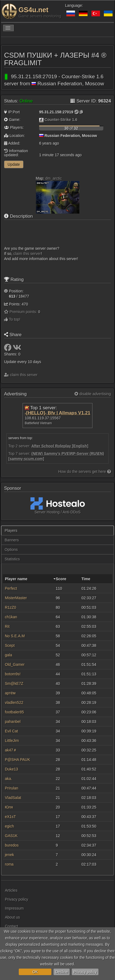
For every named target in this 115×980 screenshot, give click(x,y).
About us (12, 917)
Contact (11, 926)
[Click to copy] (81, 112)
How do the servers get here (85, 472)
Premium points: (25, 312)
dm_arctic (54, 178)
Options (11, 550)
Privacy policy (85, 972)
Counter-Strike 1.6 (61, 120)
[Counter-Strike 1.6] (41, 120)
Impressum (14, 908)
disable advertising (93, 394)
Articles (11, 890)
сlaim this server (27, 254)
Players (11, 530)
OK (35, 972)
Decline (62, 972)
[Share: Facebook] (8, 349)
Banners (12, 540)
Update (14, 164)
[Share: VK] (17, 349)
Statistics (12, 559)
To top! (12, 319)
